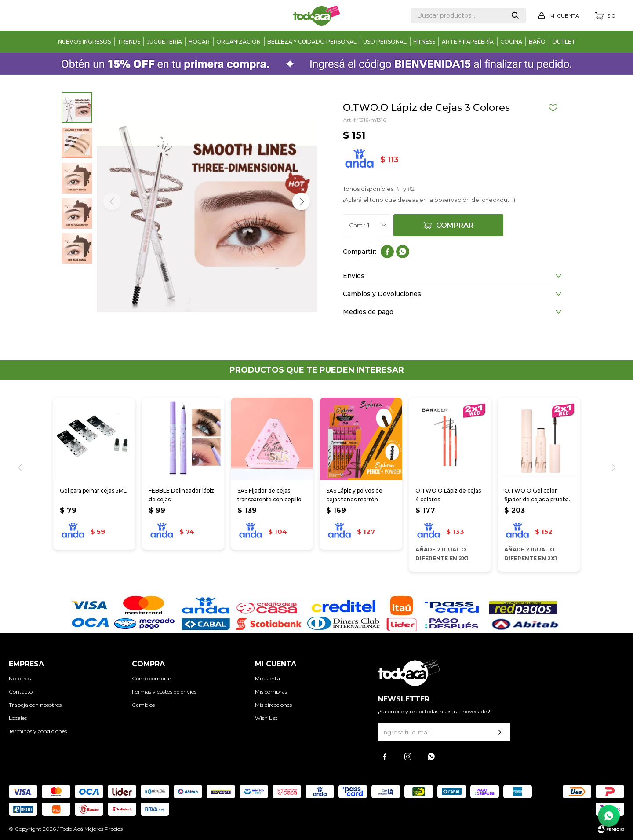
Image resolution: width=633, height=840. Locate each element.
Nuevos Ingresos (84, 42)
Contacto (21, 692)
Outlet (564, 42)
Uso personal (385, 42)
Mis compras (271, 692)
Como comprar (152, 678)
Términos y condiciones (38, 731)
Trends (129, 42)
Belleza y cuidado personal (312, 42)
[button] (301, 201)
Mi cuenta (267, 678)
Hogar (199, 42)
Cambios (143, 705)
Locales (18, 718)
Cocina (511, 42)
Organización (238, 42)
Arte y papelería (468, 42)
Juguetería (164, 42)
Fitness (424, 42)
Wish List (266, 718)
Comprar (455, 225)
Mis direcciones (273, 705)
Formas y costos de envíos (164, 692)
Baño (537, 42)
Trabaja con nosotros (35, 705)
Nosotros (20, 678)
